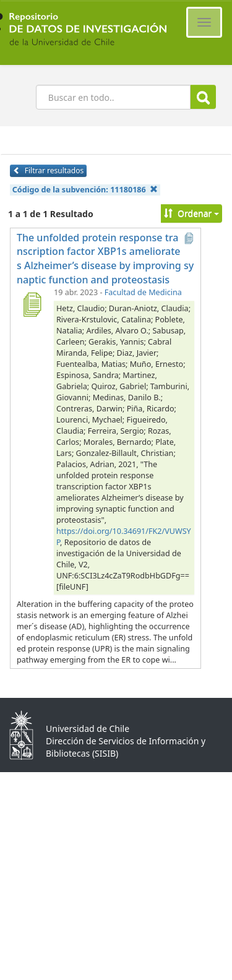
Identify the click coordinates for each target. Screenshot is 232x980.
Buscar (203, 97)
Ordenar (191, 213)
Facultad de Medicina (143, 292)
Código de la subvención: (85, 190)
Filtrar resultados (48, 170)
